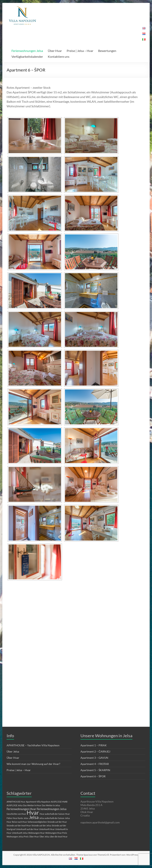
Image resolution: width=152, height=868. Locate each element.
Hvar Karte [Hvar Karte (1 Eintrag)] (18, 818)
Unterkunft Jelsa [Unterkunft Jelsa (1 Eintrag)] (20, 833)
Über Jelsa (13, 751)
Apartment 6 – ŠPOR (93, 776)
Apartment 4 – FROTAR (95, 764)
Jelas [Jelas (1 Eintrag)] (26, 818)
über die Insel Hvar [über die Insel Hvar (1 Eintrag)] (59, 837)
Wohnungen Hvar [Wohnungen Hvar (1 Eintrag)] (36, 833)
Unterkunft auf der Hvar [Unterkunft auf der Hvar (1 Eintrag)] (27, 829)
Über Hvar (55, 51)
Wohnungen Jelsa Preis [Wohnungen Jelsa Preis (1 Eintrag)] (18, 837)
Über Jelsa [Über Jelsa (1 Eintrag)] (44, 837)
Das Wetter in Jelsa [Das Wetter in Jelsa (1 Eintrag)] (51, 805)
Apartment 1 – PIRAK (94, 745)
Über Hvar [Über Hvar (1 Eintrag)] (34, 837)
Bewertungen (107, 51)
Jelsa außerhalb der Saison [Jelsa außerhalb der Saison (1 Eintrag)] (52, 818)
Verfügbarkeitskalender (27, 56)
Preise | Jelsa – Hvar (80, 51)
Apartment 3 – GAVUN (94, 758)
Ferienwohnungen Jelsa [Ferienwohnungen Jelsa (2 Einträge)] (52, 809)
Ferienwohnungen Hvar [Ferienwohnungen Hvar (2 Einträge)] (21, 809)
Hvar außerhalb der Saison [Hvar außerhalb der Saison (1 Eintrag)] (52, 814)
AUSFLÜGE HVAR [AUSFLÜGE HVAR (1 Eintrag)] (59, 802)
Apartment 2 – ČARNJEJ (95, 751)
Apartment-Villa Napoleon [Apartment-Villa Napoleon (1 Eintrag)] (38, 802)
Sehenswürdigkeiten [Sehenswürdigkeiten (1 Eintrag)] (37, 822)
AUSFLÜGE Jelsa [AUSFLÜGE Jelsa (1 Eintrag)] (15, 805)
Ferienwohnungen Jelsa (27, 51)
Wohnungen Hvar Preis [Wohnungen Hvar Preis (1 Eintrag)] (56, 833)
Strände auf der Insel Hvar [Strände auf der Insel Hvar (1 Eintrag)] (19, 825)
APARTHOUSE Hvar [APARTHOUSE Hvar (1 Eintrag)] (16, 802)
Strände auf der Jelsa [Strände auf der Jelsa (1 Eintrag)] (41, 825)
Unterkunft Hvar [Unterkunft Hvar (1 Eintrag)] (47, 829)
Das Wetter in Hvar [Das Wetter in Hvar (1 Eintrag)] (32, 805)
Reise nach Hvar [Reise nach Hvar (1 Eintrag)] (19, 822)
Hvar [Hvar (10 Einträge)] (33, 812)
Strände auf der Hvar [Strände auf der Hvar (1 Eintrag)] (57, 822)
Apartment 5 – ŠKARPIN (95, 770)
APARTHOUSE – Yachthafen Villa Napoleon (33, 745)
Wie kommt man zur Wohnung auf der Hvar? (33, 764)
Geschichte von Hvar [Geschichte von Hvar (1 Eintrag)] (16, 814)
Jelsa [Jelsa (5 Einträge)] (34, 817)
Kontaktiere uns (59, 56)
